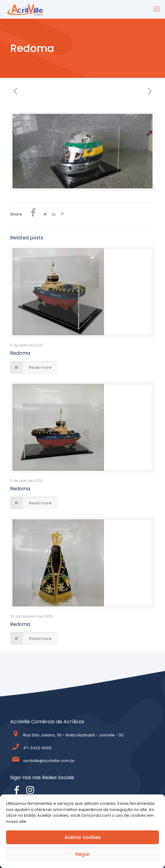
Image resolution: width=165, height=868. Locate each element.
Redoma (20, 353)
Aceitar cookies (82, 837)
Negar (83, 854)
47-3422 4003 (37, 748)
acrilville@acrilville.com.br (49, 761)
